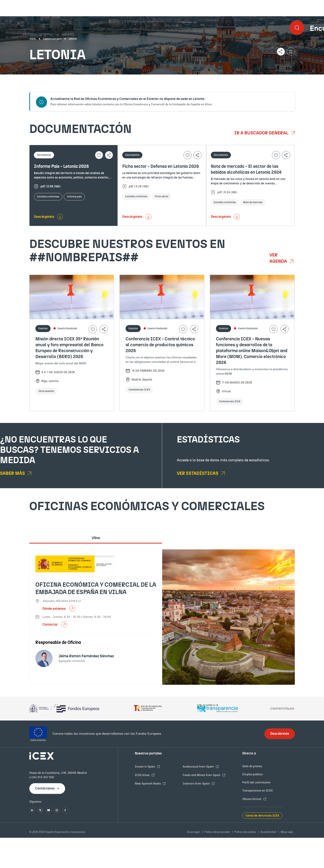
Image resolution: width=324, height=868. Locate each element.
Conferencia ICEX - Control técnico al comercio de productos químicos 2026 (160, 345)
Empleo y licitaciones (279, 77)
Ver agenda (279, 258)
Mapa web (287, 832)
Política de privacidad (217, 832)
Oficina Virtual (252, 799)
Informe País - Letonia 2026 (61, 166)
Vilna (96, 538)
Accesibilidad (269, 832)
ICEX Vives (143, 775)
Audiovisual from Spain (199, 767)
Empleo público (252, 774)
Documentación (39, 77)
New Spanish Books (148, 784)
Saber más (13, 473)
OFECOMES (192, 77)
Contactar (50, 625)
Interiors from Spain (197, 784)
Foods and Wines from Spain (202, 775)
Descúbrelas (280, 734)
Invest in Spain (145, 767)
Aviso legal (194, 832)
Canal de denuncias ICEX (262, 816)
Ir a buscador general (262, 133)
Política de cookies (245, 832)
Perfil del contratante (256, 782)
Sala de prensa (252, 766)
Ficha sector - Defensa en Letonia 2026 (161, 166)
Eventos (118, 77)
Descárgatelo (44, 217)
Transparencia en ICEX (257, 791)
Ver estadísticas (198, 473)
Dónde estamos (54, 609)
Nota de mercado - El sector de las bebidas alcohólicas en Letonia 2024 (246, 169)
